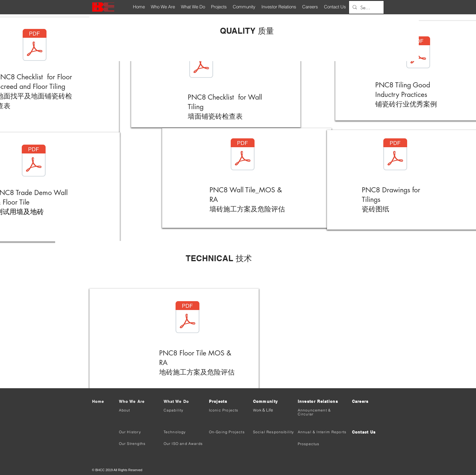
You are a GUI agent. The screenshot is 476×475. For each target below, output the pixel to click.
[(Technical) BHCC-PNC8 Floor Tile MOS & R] (187, 318)
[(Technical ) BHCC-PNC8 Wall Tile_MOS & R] (243, 155)
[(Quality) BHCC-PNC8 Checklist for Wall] (201, 63)
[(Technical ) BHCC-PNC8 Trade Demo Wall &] (34, 161)
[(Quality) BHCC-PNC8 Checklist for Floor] (35, 46)
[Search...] (366, 7)
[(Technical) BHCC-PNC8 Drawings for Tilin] (395, 155)
